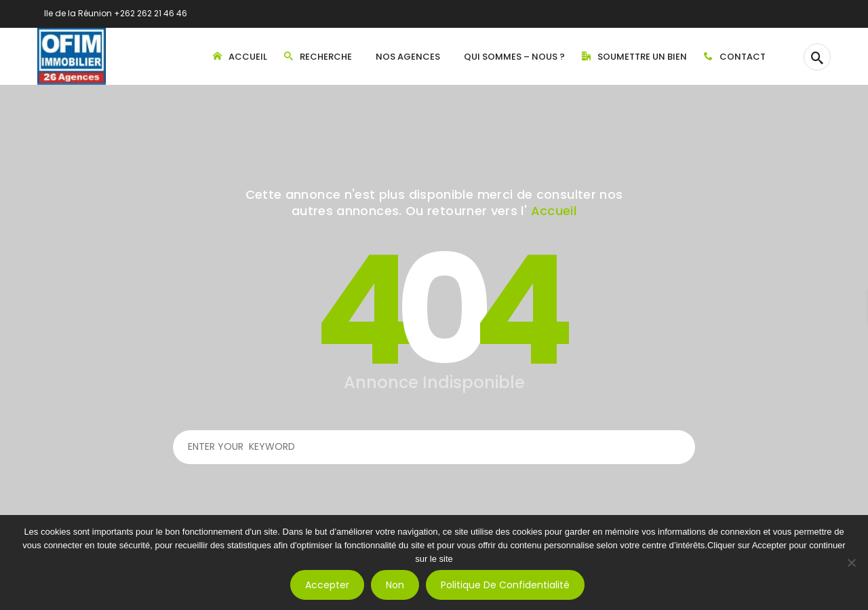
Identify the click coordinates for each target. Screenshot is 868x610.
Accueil (554, 211)
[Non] (851, 563)
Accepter (327, 585)
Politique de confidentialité (505, 585)
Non (395, 585)
